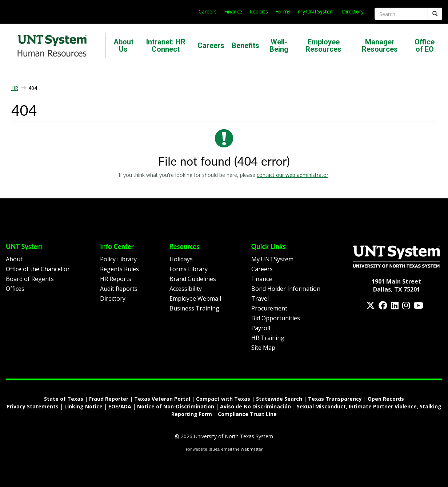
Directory (353, 11)
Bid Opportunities (276, 318)
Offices (15, 289)
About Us (123, 45)
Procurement (269, 308)
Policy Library (118, 259)
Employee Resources (323, 45)
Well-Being (279, 45)
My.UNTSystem (272, 259)
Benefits (245, 45)
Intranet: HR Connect (166, 45)
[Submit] (435, 14)
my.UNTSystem (316, 11)
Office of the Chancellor (38, 269)
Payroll (261, 328)
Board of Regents (30, 279)
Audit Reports (119, 289)
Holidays (181, 259)
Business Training (194, 308)
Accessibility (186, 289)
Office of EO (425, 45)
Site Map (263, 348)
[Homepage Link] (396, 256)
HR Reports (116, 279)
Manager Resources (380, 45)
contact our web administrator (293, 175)
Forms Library (189, 269)
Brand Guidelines (193, 279)
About (14, 259)
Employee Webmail (195, 298)
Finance (233, 11)
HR (15, 88)
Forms (283, 11)
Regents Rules (119, 269)
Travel (260, 298)
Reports (259, 11)
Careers (208, 11)
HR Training (268, 338)
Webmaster (252, 449)
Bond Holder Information (286, 289)
